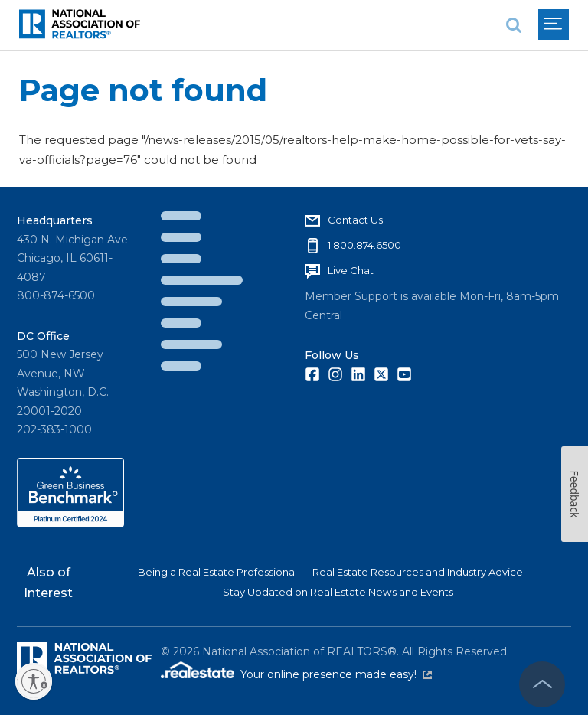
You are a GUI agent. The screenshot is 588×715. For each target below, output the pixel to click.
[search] (514, 25)
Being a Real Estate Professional (217, 572)
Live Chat (351, 270)
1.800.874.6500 (364, 245)
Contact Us (355, 220)
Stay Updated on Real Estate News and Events (338, 592)
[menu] (554, 24)
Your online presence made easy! (336, 674)
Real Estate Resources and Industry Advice (418, 572)
